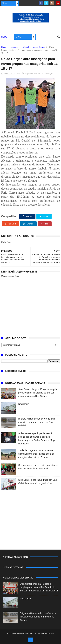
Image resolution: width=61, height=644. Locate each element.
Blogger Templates (18, 633)
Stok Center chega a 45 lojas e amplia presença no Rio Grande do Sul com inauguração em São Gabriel (38, 393)
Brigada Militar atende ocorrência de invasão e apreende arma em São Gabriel (37, 422)
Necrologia (24, 404)
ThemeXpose (47, 633)
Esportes (15, 47)
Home (4, 37)
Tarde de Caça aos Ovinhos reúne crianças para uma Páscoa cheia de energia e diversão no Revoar (37, 454)
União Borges (39, 47)
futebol (26, 47)
